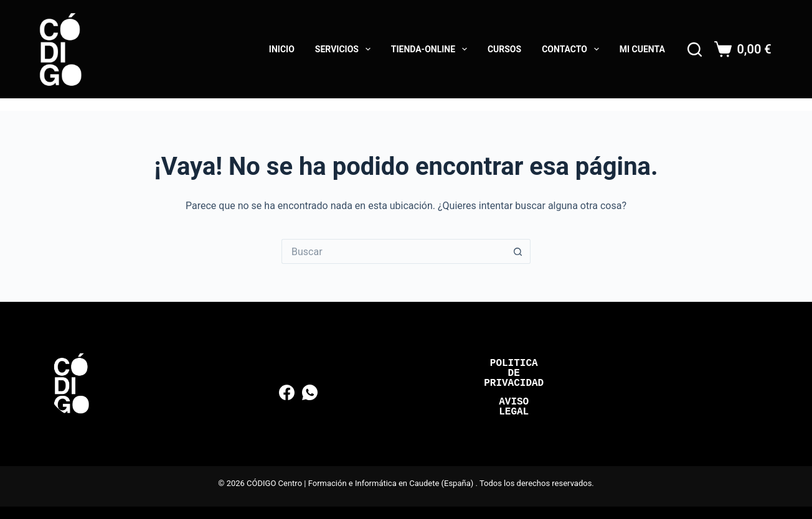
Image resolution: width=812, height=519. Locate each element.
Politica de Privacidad (514, 373)
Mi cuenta (642, 49)
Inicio (282, 49)
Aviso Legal (514, 407)
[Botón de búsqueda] (518, 251)
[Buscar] (695, 49)
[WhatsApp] (310, 392)
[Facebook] (287, 392)
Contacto (573, 49)
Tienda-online (432, 49)
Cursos (504, 49)
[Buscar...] (394, 251)
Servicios (345, 49)
